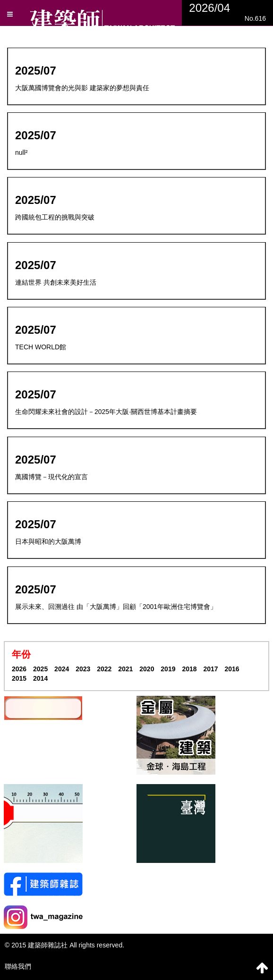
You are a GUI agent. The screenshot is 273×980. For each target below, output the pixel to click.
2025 (40, 669)
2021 (125, 669)
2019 (168, 669)
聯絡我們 (18, 966)
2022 (104, 669)
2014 (40, 678)
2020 (147, 669)
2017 (210, 669)
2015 (19, 678)
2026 (19, 669)
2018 (189, 669)
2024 (62, 669)
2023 (83, 669)
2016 (232, 669)
